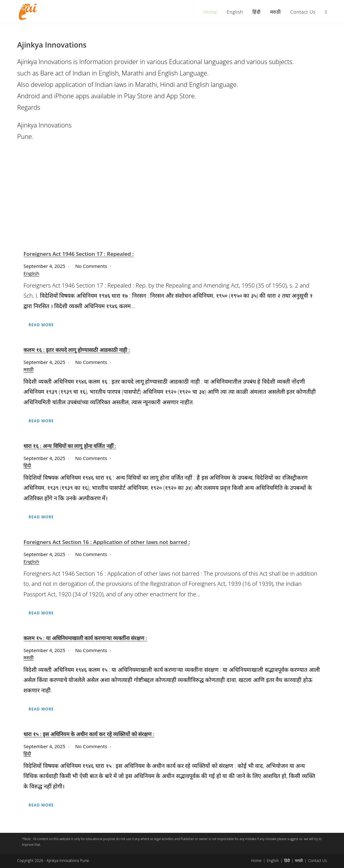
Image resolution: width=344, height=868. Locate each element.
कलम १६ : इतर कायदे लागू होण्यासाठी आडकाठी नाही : (77, 350)
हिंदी (27, 465)
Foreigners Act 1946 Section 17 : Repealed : (79, 254)
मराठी (29, 369)
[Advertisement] (172, 196)
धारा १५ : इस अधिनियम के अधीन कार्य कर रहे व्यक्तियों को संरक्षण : (89, 734)
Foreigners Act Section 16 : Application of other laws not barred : (107, 542)
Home (256, 861)
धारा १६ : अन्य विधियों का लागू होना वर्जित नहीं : (70, 446)
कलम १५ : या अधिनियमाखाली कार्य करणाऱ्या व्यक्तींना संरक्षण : (85, 638)
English (31, 273)
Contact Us (318, 861)
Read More (41, 325)
